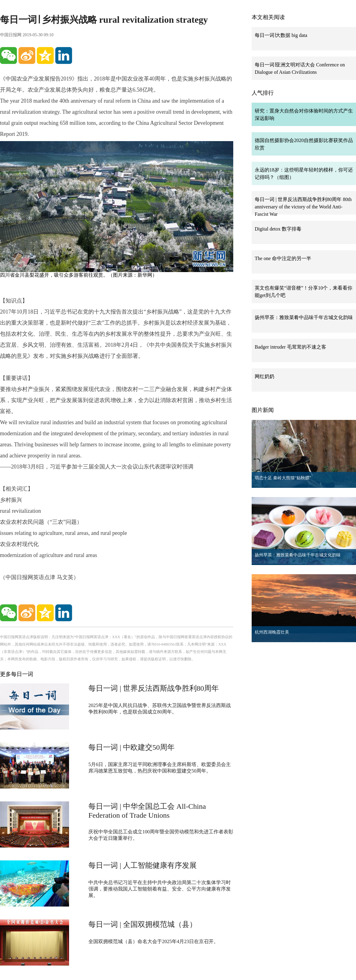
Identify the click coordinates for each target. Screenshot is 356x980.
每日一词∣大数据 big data (281, 35)
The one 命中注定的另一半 (283, 258)
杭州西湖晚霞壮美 (272, 632)
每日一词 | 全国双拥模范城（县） (143, 924)
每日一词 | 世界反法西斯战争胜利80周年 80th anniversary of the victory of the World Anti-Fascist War (303, 207)
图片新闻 (263, 410)
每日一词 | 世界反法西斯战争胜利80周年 (154, 688)
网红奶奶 (265, 376)
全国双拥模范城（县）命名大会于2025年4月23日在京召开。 (153, 941)
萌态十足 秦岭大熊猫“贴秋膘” (283, 478)
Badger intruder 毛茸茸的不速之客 (290, 347)
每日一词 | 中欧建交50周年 (132, 747)
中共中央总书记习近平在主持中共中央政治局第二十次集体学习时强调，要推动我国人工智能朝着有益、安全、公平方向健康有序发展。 (160, 889)
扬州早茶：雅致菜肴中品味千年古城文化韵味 (304, 317)
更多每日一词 (17, 674)
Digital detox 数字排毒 (278, 229)
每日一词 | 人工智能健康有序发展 (143, 865)
